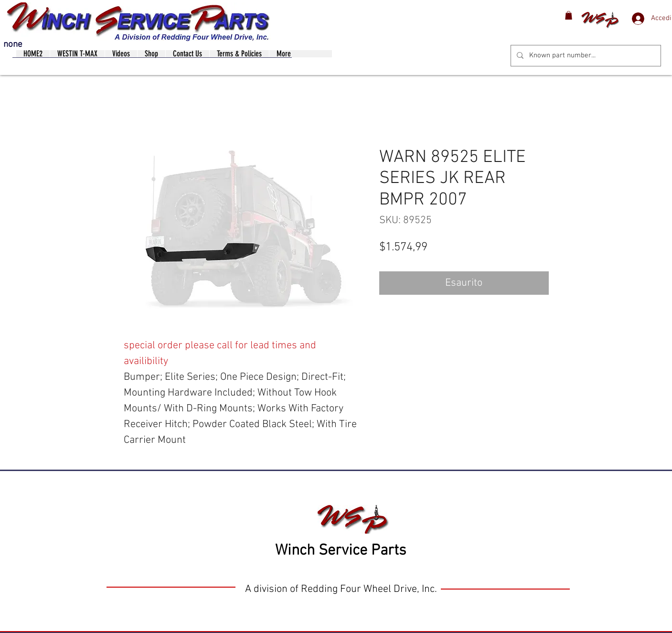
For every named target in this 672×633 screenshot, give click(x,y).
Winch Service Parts (341, 551)
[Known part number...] (585, 56)
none (13, 45)
